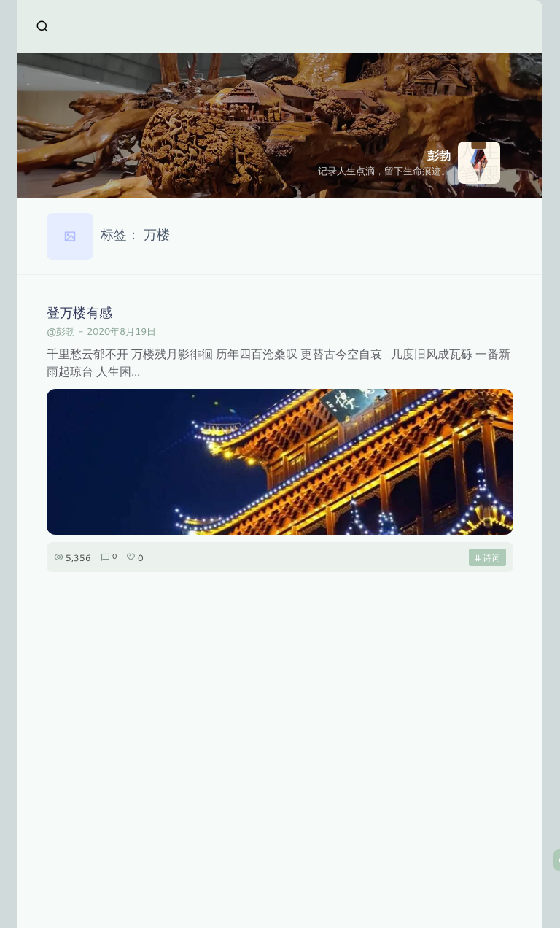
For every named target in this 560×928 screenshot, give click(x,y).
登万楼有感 (79, 312)
